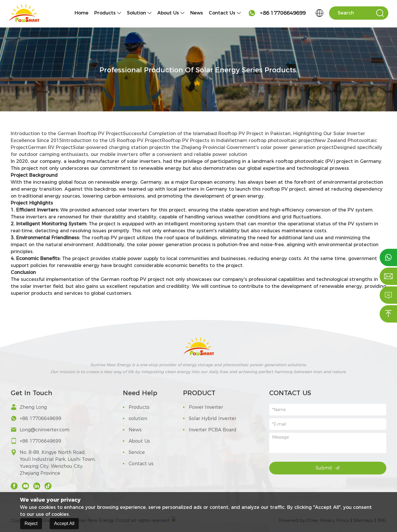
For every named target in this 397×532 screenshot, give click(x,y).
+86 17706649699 (277, 13)
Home (82, 13)
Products (105, 13)
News (197, 13)
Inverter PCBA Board (210, 430)
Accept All (64, 525)
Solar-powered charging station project (119, 147)
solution (136, 13)
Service (134, 452)
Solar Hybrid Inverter (210, 418)
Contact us (222, 13)
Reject (31, 525)
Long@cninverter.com (45, 430)
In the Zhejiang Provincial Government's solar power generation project (250, 147)
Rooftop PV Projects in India (195, 140)
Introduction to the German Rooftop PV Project (67, 134)
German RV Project (50, 147)
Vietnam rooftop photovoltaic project (271, 140)
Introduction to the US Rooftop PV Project (112, 140)
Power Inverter (203, 407)
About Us (168, 13)
